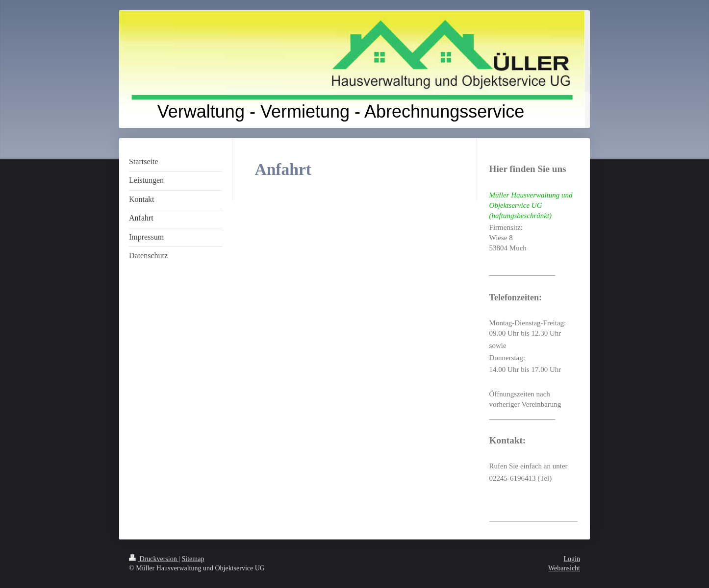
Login (572, 559)
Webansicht (564, 568)
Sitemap (193, 559)
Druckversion (154, 559)
